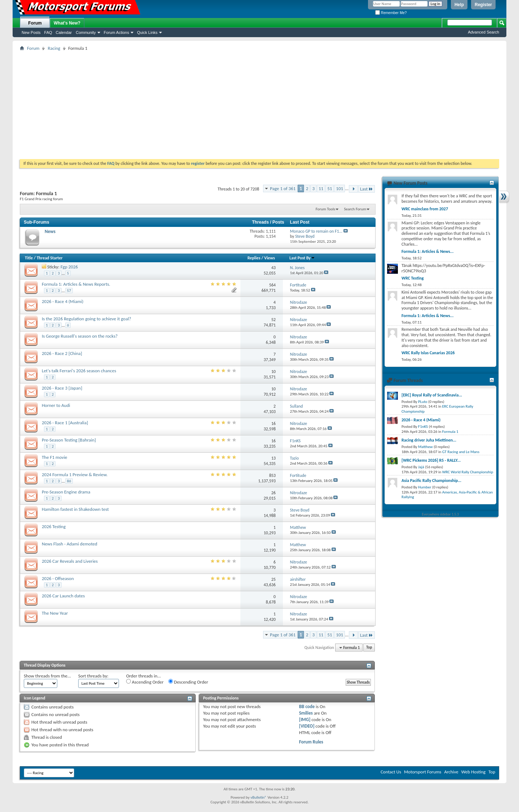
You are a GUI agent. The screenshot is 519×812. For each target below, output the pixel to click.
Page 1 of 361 (283, 188)
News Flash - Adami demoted (70, 544)
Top (369, 648)
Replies (254, 258)
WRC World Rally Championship (468, 472)
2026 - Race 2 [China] (62, 353)
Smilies (306, 713)
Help (459, 5)
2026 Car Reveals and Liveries (70, 561)
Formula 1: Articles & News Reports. (76, 284)
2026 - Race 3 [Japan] (62, 388)
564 (272, 285)
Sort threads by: (93, 676)
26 (274, 493)
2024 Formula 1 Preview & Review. (75, 475)
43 (274, 268)
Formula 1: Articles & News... (427, 251)
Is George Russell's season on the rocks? (80, 336)
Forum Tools (325, 209)
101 (340, 188)
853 (272, 475)
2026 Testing (54, 526)
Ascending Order (145, 682)
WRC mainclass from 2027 (425, 209)
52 (274, 320)
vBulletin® (259, 797)
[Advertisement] (259, 105)
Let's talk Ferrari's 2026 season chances (79, 371)
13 (274, 458)
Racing (54, 48)
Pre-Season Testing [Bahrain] (69, 440)
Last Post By (302, 258)
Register (483, 5)
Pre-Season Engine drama (66, 492)
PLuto (423, 402)
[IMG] (305, 719)
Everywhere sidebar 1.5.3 (441, 514)
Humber (425, 487)
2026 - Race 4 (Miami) (63, 301)
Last (367, 189)
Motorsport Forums (423, 772)
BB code (307, 706)
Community (86, 32)
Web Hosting (473, 772)
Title (29, 258)
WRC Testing (412, 278)
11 (321, 188)
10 (274, 372)
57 (69, 291)
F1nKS (423, 427)
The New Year (55, 613)
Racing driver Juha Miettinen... (429, 440)
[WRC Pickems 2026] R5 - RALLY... (431, 460)
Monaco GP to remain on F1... (316, 231)
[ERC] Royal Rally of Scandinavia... (432, 395)
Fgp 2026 (69, 267)
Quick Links (147, 32)
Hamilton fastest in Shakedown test (75, 509)
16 (274, 423)
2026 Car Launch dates (63, 596)
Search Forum (355, 209)
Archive (451, 772)
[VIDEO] (307, 726)
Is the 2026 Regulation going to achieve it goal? (86, 319)
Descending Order (188, 682)
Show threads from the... (47, 676)
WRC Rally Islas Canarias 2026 (428, 353)
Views (270, 258)
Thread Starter (50, 258)
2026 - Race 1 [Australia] (65, 423)
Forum (35, 23)
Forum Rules (311, 742)
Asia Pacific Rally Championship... (431, 480)
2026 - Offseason (58, 578)
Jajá (421, 467)
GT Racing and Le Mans (461, 452)
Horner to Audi (56, 405)
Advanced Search (483, 32)
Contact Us (391, 772)
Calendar (64, 32)
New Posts (31, 32)
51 (330, 188)
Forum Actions (116, 32)
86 (69, 481)
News (50, 231)
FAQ (48, 32)
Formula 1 (450, 432)
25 (274, 579)
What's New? (67, 23)
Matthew (425, 447)
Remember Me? (391, 13)
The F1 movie (55, 457)
